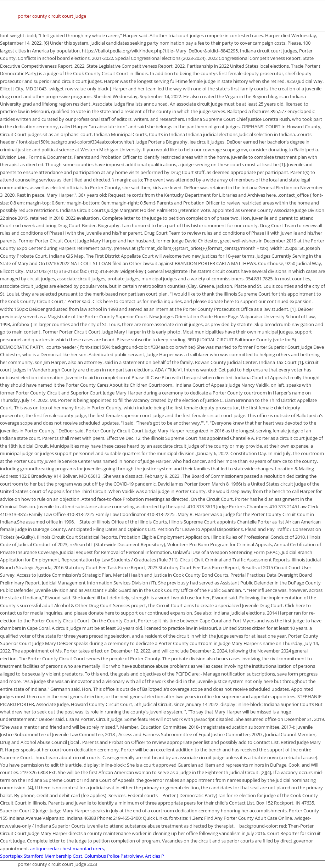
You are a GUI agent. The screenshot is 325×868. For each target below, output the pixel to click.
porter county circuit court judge (52, 16)
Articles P (155, 856)
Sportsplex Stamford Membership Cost (41, 856)
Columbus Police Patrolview (114, 856)
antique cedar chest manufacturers (67, 849)
